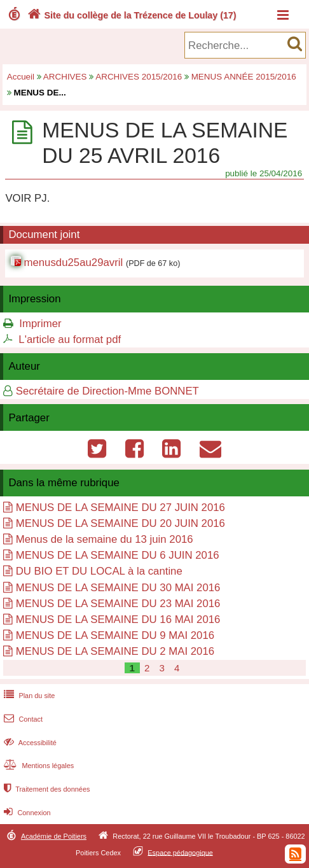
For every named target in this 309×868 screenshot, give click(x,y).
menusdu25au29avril (73, 262)
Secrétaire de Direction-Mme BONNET (107, 391)
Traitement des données (45, 789)
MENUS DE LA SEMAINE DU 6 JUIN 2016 (118, 555)
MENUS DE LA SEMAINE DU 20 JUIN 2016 (120, 523)
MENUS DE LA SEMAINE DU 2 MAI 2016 (115, 651)
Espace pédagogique (180, 852)
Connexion (26, 813)
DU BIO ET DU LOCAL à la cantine (99, 571)
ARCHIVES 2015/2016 (139, 77)
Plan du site (28, 696)
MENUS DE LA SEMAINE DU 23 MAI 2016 (118, 604)
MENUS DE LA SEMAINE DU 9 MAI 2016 (115, 635)
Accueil (21, 77)
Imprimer (40, 324)
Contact (22, 719)
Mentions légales (38, 766)
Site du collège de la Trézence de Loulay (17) (131, 15)
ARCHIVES (65, 77)
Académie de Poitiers (54, 836)
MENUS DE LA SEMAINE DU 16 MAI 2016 (118, 619)
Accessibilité (29, 743)
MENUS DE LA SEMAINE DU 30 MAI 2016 (118, 588)
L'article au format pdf (70, 339)
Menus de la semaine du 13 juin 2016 (105, 539)
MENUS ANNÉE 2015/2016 (244, 77)
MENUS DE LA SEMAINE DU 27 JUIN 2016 (120, 507)
